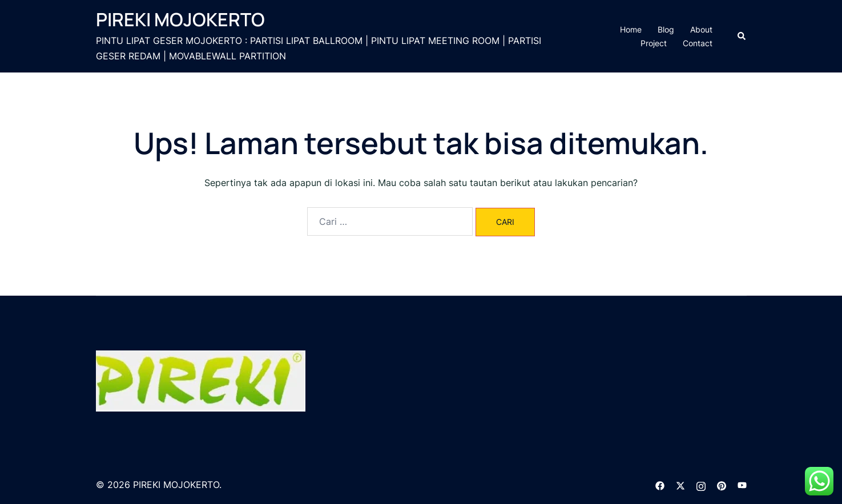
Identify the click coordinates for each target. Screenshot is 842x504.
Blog (666, 29)
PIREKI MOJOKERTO (180, 19)
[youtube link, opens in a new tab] (742, 485)
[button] (742, 36)
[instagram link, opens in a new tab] (701, 485)
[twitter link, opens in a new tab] (680, 485)
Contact (698, 43)
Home (631, 29)
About (701, 29)
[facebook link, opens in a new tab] (660, 485)
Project (654, 43)
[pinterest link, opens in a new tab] (722, 485)
